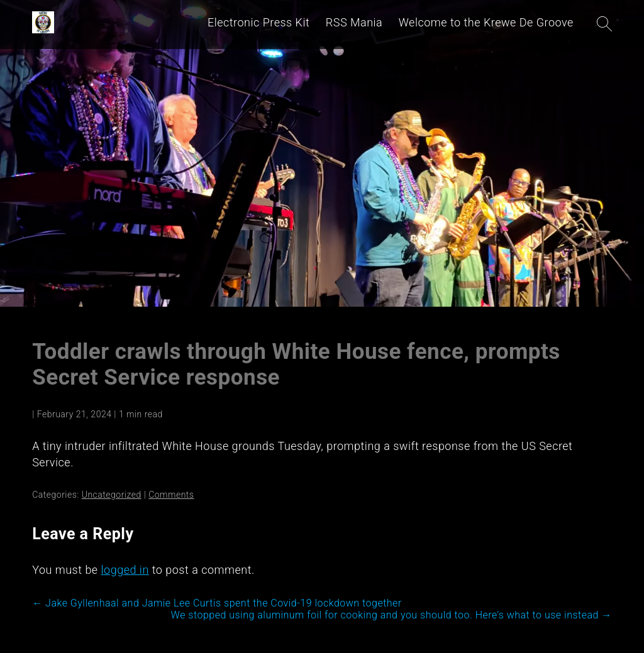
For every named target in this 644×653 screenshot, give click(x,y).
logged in (125, 570)
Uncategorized (112, 495)
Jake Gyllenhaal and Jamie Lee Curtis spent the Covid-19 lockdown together (217, 603)
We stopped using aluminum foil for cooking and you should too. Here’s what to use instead (391, 615)
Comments (171, 495)
